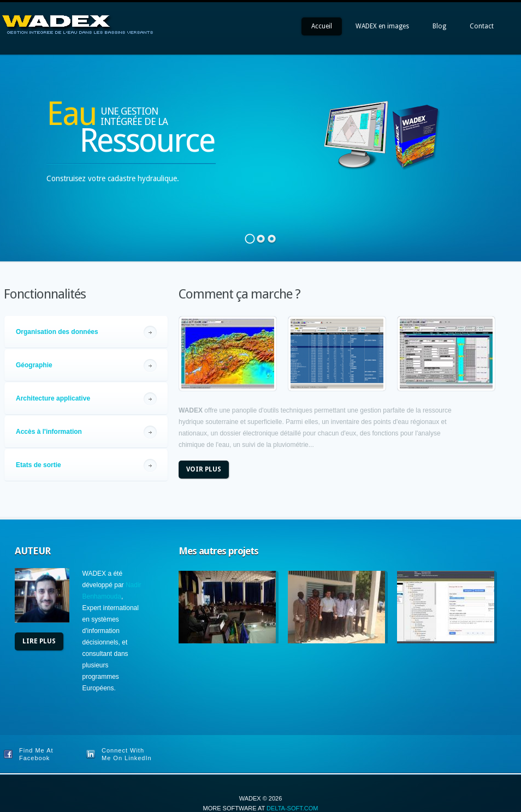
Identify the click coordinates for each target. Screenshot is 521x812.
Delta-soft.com (292, 808)
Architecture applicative (53, 398)
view (228, 354)
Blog (439, 26)
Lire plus (39, 641)
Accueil (322, 26)
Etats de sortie (39, 465)
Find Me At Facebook (36, 754)
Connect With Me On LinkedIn (127, 754)
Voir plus (204, 469)
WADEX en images (382, 26)
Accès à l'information (49, 432)
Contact (482, 26)
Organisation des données (57, 332)
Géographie (34, 365)
